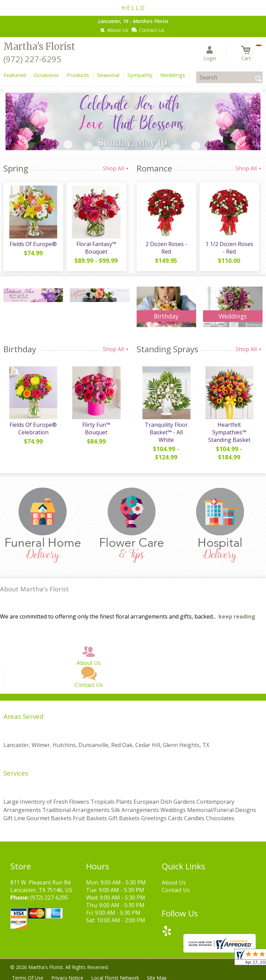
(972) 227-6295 (32, 59)
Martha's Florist (39, 46)
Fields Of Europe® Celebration (33, 428)
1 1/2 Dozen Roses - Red (229, 248)
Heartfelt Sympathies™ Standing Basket (229, 432)
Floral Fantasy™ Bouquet (96, 248)
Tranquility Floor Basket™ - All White (166, 432)
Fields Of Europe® (33, 244)
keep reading (237, 616)
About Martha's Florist (34, 589)
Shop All (116, 168)
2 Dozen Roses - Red (166, 248)
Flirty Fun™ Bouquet (96, 428)
